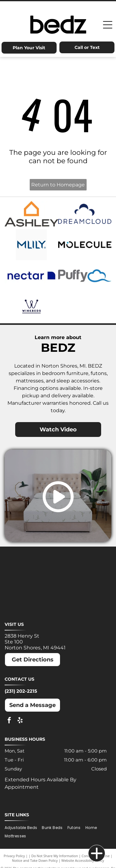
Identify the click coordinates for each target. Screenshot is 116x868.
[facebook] (9, 721)
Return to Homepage (58, 185)
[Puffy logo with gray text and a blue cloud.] (85, 276)
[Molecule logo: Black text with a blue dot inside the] (85, 245)
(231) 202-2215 (21, 691)
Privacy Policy (14, 856)
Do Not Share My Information (55, 856)
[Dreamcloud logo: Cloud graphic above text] (85, 214)
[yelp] (20, 721)
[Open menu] (108, 25)
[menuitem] (23, 828)
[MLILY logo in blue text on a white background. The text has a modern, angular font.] (31, 245)
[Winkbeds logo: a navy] (31, 307)
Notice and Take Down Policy (35, 860)
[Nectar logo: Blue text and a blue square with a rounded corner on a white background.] (31, 276)
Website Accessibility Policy (83, 860)
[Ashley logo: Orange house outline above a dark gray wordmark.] (31, 214)
